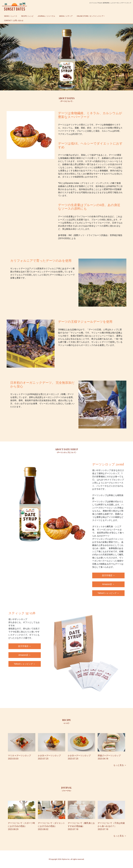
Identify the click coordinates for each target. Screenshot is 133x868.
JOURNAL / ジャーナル (46, 16)
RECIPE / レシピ (27, 16)
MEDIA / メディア (66, 16)
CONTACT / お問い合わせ (14, 20)
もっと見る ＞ (120, 765)
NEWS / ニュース (11, 16)
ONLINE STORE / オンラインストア (90, 16)
